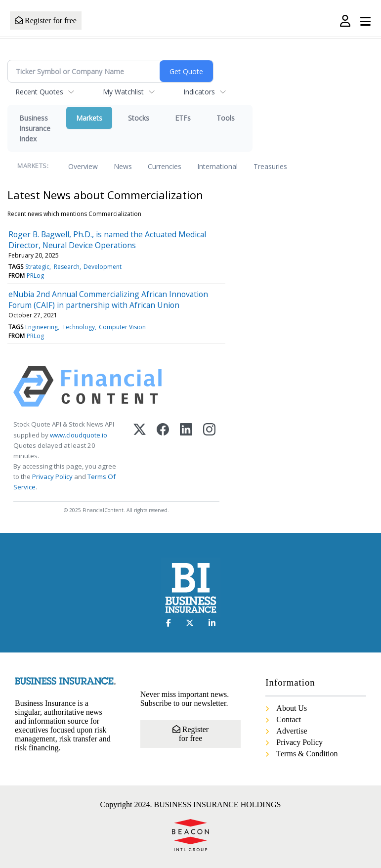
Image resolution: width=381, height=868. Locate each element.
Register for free (46, 21)
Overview (83, 166)
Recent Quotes (39, 92)
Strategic (37, 267)
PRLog (35, 276)
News (123, 166)
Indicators (199, 92)
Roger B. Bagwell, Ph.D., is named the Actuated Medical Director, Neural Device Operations (107, 240)
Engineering (42, 327)
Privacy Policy (52, 477)
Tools (226, 118)
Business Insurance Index (35, 128)
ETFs (183, 118)
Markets (89, 118)
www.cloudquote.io (79, 435)
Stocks (139, 118)
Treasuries (270, 166)
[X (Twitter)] (140, 456)
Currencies (165, 166)
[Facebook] (163, 456)
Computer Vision (122, 327)
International (217, 166)
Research (67, 267)
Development (103, 267)
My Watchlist (123, 92)
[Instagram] (209, 456)
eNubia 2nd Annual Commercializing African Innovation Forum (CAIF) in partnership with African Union (108, 300)
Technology (79, 327)
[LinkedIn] (186, 456)
